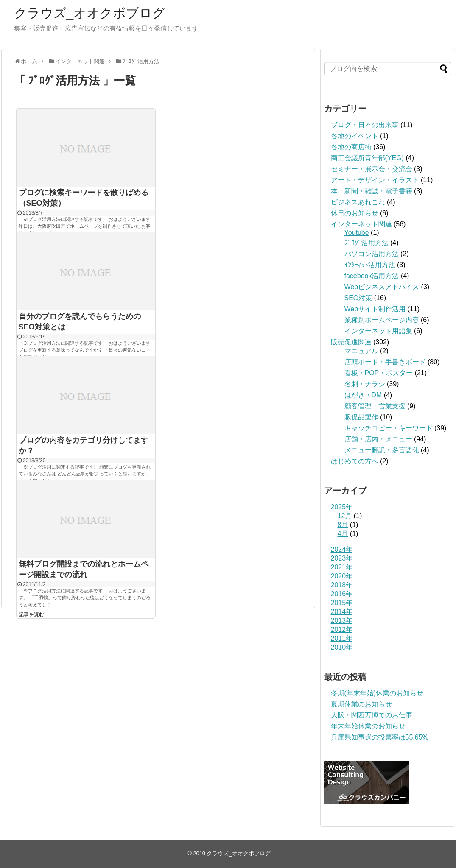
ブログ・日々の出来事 (365, 125)
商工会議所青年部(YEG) (367, 158)
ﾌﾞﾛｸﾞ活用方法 (366, 243)
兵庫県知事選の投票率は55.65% (380, 737)
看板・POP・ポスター (379, 373)
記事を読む (31, 614)
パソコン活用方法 (372, 254)
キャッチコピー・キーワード (389, 428)
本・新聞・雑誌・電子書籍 (372, 191)
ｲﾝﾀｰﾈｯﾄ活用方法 (370, 265)
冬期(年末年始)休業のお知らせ (377, 693)
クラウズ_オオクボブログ (90, 13)
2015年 (342, 603)
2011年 (342, 638)
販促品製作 (361, 417)
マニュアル (361, 351)
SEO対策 (358, 298)
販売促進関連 (351, 342)
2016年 (342, 594)
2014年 (342, 612)
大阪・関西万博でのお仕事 (372, 715)
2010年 (342, 647)
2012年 (342, 629)
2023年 (342, 558)
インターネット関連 (361, 224)
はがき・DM (363, 395)
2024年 (342, 549)
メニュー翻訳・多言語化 (382, 450)
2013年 (342, 621)
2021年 (342, 567)
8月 (343, 525)
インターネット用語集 (378, 331)
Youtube (357, 233)
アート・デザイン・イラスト (375, 180)
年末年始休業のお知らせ (368, 726)
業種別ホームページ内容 (382, 320)
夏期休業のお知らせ (361, 704)
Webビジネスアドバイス (382, 287)
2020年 (342, 576)
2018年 (342, 585)
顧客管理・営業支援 (375, 406)
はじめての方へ (355, 461)
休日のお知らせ (355, 213)
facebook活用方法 (372, 276)
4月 (343, 534)
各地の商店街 (351, 147)
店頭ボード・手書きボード (385, 362)
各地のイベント (355, 136)
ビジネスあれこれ (358, 202)
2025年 (342, 507)
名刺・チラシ (365, 384)
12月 (345, 516)
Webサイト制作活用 (375, 309)
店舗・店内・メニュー (378, 439)
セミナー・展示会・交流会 (372, 169)
